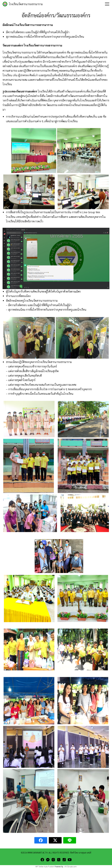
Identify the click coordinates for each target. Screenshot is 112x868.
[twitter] (59, 860)
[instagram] (53, 860)
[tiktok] (64, 860)
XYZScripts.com (71, 866)
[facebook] (42, 860)
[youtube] (70, 860)
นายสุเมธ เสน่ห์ (85, 853)
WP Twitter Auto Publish (45, 866)
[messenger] (48, 860)
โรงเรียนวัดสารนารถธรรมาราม (26, 4)
